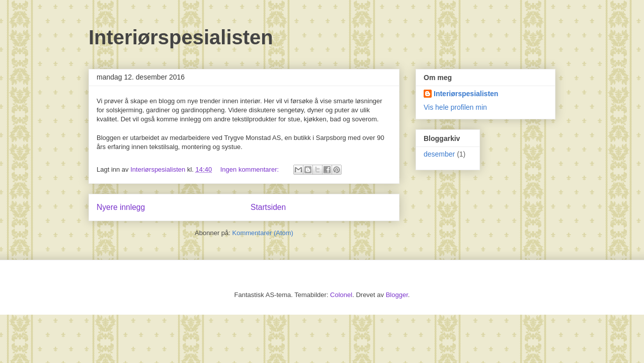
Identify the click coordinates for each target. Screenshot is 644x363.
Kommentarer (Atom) (263, 233)
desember (439, 154)
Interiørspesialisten (181, 37)
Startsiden (268, 207)
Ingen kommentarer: (251, 169)
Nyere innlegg (121, 207)
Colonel (341, 295)
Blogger (397, 295)
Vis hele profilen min (455, 107)
